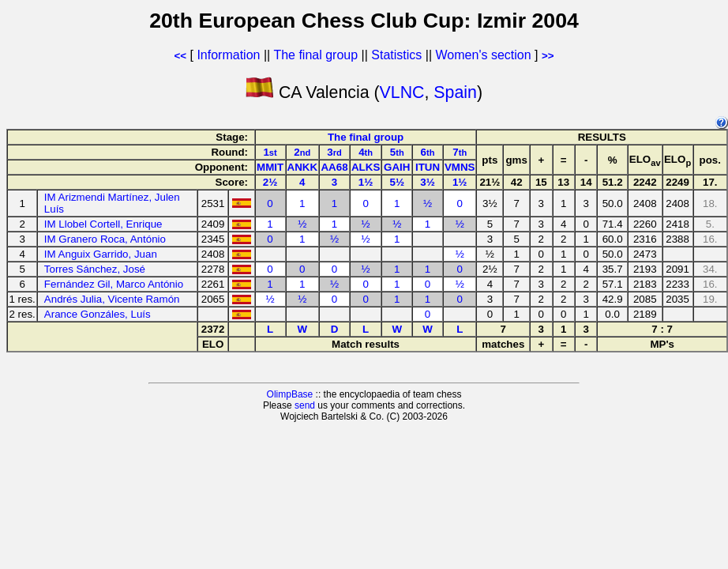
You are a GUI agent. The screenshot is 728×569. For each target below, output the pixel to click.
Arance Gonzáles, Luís (98, 314)
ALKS (366, 167)
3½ (428, 182)
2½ (270, 182)
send (305, 405)
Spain (455, 92)
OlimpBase (290, 394)
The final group (315, 55)
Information (228, 55)
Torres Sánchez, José (95, 269)
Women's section (484, 55)
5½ (397, 182)
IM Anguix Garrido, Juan (101, 254)
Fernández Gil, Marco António (114, 284)
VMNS (460, 167)
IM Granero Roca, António (105, 239)
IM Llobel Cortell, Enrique (103, 224)
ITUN (428, 167)
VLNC (402, 92)
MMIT (270, 167)
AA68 (334, 167)
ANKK (303, 167)
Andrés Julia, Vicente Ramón (112, 299)
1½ (366, 182)
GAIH (397, 167)
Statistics (396, 55)
